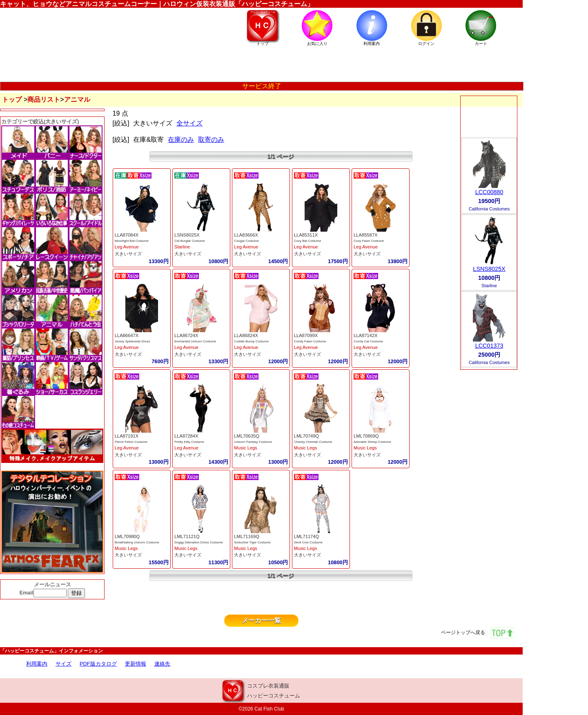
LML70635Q (247, 436)
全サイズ (189, 123)
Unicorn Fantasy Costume (253, 442)
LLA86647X (127, 335)
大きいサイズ (128, 254)
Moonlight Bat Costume (132, 241)
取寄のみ (211, 140)
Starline (182, 247)
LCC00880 (489, 192)
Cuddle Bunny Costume (251, 341)
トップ (12, 99)
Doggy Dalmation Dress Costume (199, 542)
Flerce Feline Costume (131, 442)
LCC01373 (489, 346)
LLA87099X (306, 335)
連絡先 (162, 664)
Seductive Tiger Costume (252, 542)
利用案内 (37, 664)
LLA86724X (186, 335)
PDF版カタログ (98, 664)
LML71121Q (187, 536)
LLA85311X (306, 235)
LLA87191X (127, 436)
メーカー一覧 (261, 620)
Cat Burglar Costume (190, 241)
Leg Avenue (127, 247)
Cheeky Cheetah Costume (313, 442)
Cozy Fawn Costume (369, 241)
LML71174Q (307, 536)
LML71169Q (247, 536)
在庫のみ (181, 140)
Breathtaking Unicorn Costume (137, 542)
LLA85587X (365, 235)
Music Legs (246, 448)
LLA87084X (127, 235)
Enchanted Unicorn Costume (195, 341)
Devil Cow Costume (308, 542)
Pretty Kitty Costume (189, 442)
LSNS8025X (187, 235)
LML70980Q (127, 536)
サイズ (63, 664)
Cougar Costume (246, 241)
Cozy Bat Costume (308, 241)
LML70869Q (366, 436)
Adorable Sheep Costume (372, 442)
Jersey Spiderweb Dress (133, 341)
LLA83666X (246, 235)
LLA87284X (186, 436)
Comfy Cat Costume (368, 341)
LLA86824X (246, 335)
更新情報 (136, 664)
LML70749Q (307, 436)
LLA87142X (365, 335)
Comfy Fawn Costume (310, 341)
